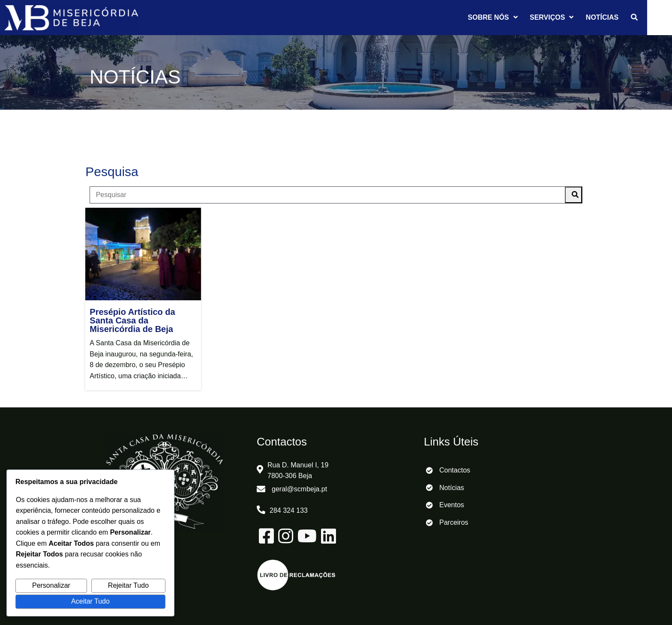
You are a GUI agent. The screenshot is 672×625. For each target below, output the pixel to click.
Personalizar (51, 585)
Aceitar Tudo (90, 601)
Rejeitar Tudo (128, 585)
